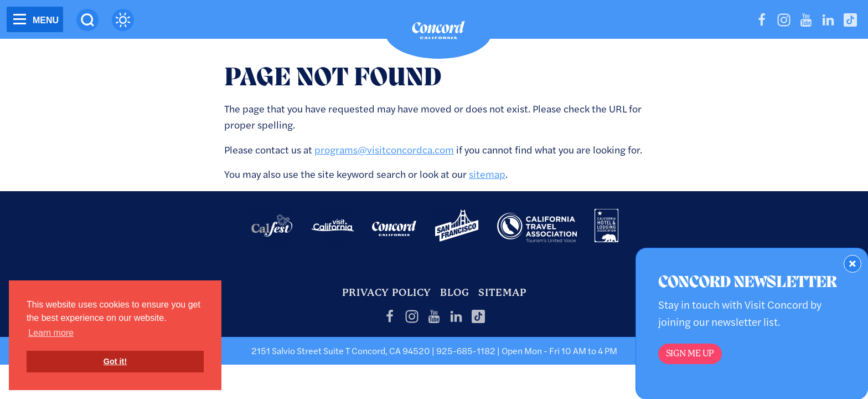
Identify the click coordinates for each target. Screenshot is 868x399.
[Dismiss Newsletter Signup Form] (852, 264)
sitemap (487, 174)
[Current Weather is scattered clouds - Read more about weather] (123, 20)
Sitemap (502, 292)
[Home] (438, 33)
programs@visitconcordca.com (384, 149)
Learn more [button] (51, 333)
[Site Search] (87, 20)
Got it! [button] (115, 361)
